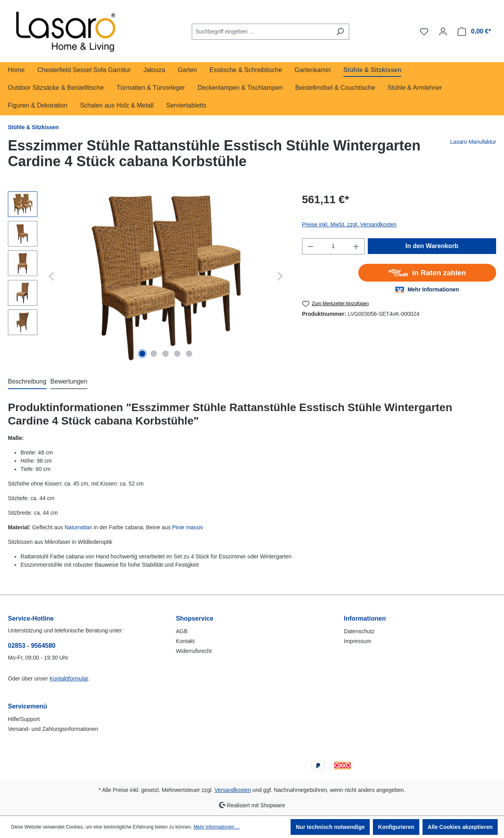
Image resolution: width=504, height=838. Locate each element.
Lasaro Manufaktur (473, 142)
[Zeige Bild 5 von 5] (189, 354)
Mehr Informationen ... (216, 827)
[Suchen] (340, 32)
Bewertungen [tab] (69, 381)
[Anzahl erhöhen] (356, 246)
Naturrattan (78, 527)
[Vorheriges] (51, 276)
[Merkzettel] (424, 32)
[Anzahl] (333, 246)
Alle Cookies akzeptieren (460, 827)
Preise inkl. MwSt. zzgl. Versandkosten (349, 224)
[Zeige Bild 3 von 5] (166, 354)
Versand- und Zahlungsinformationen (53, 729)
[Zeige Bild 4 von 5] (177, 354)
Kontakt (185, 641)
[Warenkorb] (474, 32)
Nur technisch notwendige (330, 827)
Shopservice (195, 618)
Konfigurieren (396, 827)
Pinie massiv (188, 527)
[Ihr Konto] (443, 32)
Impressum (357, 641)
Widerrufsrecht (194, 651)
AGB (182, 631)
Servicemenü (28, 706)
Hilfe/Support (24, 719)
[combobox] (261, 32)
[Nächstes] (280, 276)
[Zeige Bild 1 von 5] (142, 354)
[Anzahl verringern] (310, 246)
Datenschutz (359, 631)
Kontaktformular (69, 679)
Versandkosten (233, 790)
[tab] (27, 382)
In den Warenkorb (432, 246)
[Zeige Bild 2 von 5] (154, 354)
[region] (147, 276)
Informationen (365, 618)
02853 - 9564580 (32, 646)
